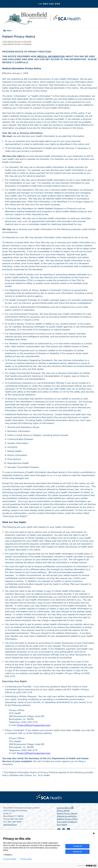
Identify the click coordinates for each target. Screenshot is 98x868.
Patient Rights (63, 811)
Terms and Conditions (67, 822)
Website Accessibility (67, 816)
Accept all (77, 846)
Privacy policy (26, 859)
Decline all (77, 852)
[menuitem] (49, 797)
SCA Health (62, 825)
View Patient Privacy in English (17, 41)
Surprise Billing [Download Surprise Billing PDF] (65, 808)
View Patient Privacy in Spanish (17, 44)
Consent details (10, 859)
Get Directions (10, 825)
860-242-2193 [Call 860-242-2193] (49, 4)
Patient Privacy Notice (67, 813)
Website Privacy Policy (67, 819)
